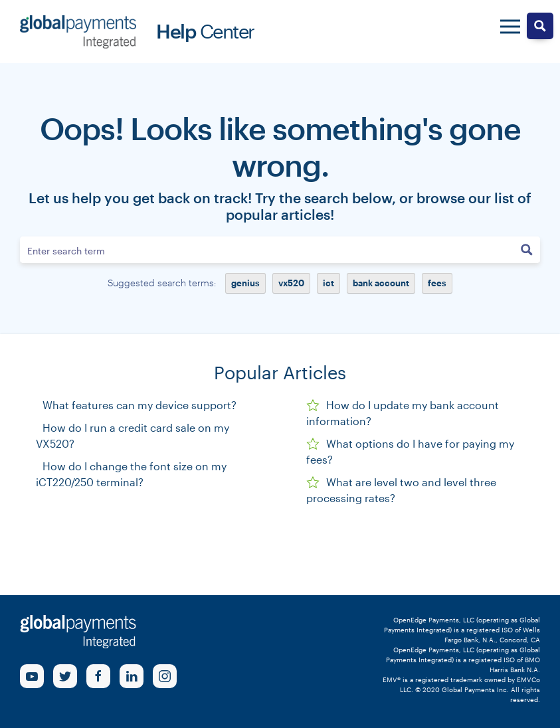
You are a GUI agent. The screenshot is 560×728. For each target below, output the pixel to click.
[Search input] (267, 250)
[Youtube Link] (32, 676)
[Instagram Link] (165, 676)
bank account (381, 283)
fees (437, 283)
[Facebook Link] (98, 676)
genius (245, 283)
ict (328, 283)
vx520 (291, 283)
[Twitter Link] (65, 676)
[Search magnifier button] (527, 250)
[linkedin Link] (132, 676)
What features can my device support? (140, 405)
